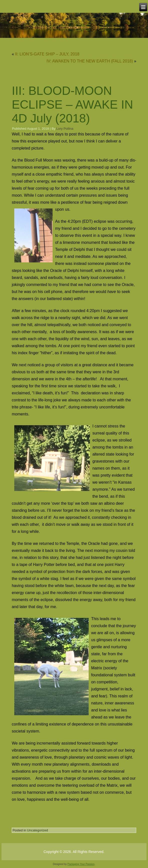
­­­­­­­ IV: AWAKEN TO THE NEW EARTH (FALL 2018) (89, 61)
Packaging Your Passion (81, 864)
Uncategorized (38, 830)
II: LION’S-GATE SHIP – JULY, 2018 (47, 54)
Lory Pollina (65, 129)
